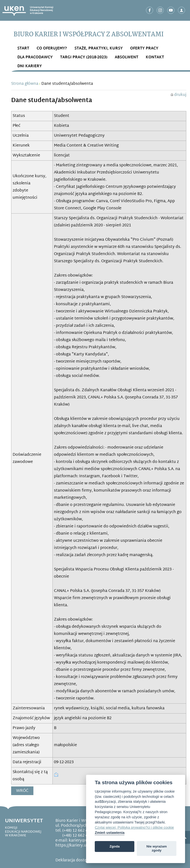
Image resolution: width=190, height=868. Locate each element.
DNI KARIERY (30, 66)
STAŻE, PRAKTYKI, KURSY (99, 49)
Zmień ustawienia (110, 833)
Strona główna (25, 84)
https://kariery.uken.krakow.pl (84, 846)
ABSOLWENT (127, 57)
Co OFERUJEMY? (52, 49)
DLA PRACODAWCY (35, 57)
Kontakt (155, 57)
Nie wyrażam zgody (157, 848)
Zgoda (115, 846)
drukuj (178, 95)
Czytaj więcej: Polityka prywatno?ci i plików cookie (134, 827)
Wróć (22, 791)
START (23, 49)
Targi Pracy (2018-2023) (84, 57)
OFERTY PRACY (144, 49)
